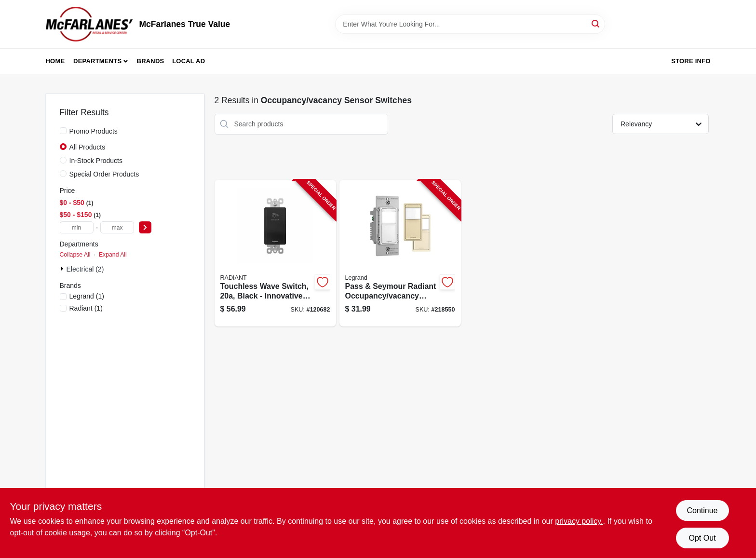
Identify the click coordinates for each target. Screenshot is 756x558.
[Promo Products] (63, 131)
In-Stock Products (96, 161)
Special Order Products (104, 174)
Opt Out (702, 538)
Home (55, 61)
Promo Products (94, 131)
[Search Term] (470, 24)
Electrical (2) (85, 269)
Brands (151, 61)
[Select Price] (145, 227)
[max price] (117, 227)
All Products (88, 147)
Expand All (113, 255)
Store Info (691, 61)
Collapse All (75, 255)
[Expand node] (63, 269)
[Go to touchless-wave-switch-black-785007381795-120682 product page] (275, 253)
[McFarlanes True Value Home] (89, 24)
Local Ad (189, 61)
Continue (702, 510)
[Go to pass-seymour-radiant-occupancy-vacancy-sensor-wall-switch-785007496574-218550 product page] (400, 253)
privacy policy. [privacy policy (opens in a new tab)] (579, 521)
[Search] (596, 23)
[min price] (77, 227)
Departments (97, 61)
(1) (87, 296)
